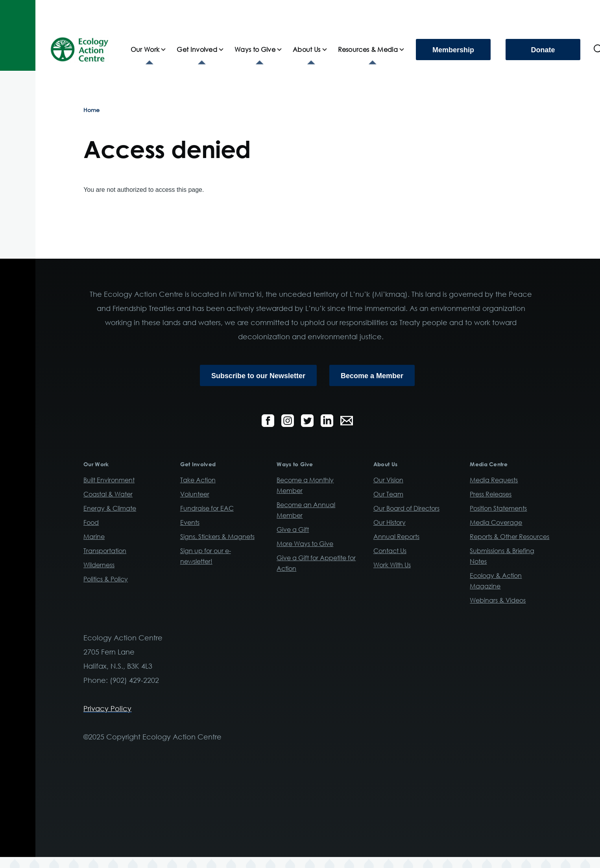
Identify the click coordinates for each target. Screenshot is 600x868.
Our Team (388, 494)
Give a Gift (293, 530)
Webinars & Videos (498, 600)
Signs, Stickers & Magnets (217, 537)
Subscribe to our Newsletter (258, 376)
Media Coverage (496, 522)
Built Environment (109, 480)
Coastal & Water (108, 494)
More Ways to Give (305, 544)
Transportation (105, 551)
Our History (390, 522)
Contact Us (390, 551)
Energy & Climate (110, 508)
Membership (453, 50)
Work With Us (392, 565)
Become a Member (372, 376)
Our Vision (388, 480)
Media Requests (494, 480)
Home (91, 110)
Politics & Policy (106, 579)
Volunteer (195, 494)
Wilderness (99, 565)
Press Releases (491, 494)
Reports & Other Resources (510, 537)
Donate (543, 50)
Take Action (198, 480)
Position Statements (498, 508)
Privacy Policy (107, 708)
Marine (94, 537)
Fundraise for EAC (207, 508)
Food (91, 522)
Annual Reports (396, 537)
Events (190, 522)
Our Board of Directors (406, 508)
